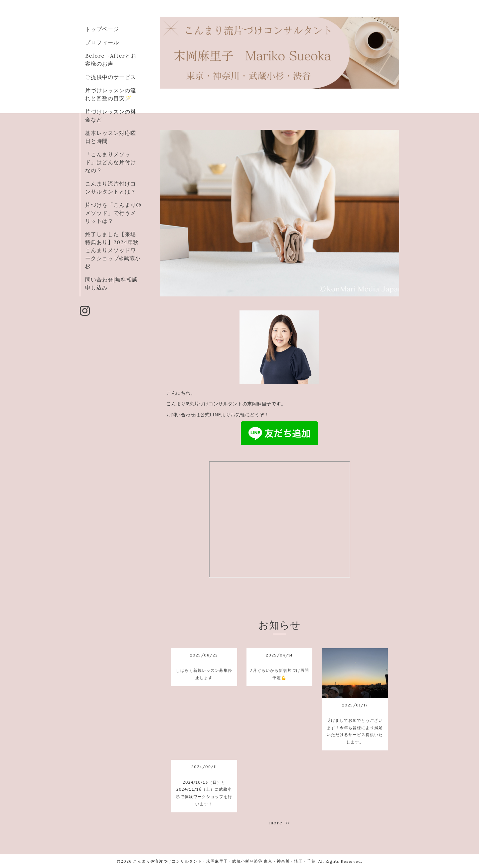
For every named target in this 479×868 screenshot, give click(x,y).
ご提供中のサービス (111, 77)
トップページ (102, 29)
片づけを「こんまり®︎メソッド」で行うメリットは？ (113, 213)
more (279, 823)
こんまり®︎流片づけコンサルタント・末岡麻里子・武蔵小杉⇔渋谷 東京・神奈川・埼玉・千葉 (224, 861)
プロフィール (102, 42)
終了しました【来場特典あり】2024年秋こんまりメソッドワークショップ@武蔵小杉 (113, 250)
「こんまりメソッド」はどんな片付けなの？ (111, 162)
